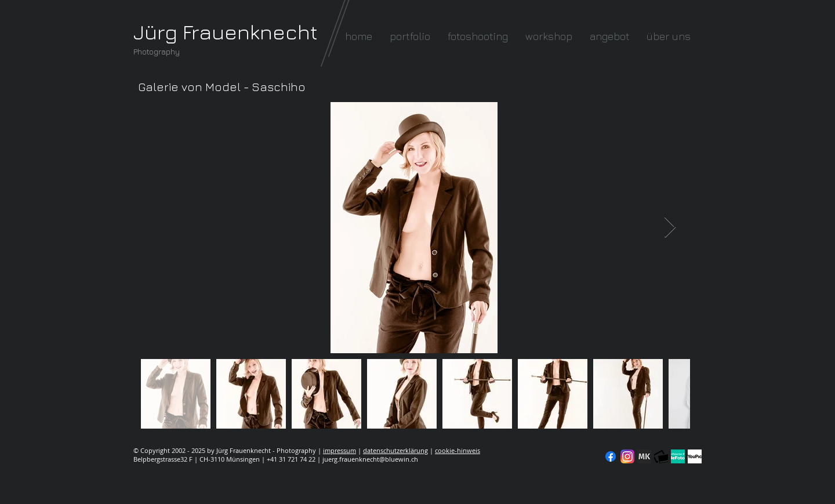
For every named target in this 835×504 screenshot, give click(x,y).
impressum (340, 450)
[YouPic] (695, 456)
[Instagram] (627, 456)
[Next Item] (670, 228)
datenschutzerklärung (395, 450)
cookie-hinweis (458, 450)
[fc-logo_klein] (661, 456)
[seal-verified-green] (678, 456)
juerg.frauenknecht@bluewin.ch (370, 459)
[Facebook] (611, 456)
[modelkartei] (644, 456)
